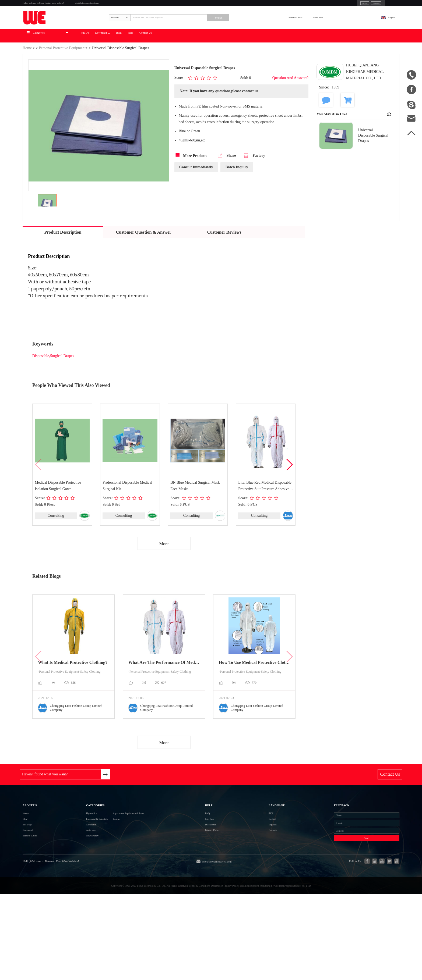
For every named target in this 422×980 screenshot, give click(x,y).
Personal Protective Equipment (62, 70)
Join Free (343, 5)
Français (249, 882)
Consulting (56, 538)
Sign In (323, 5)
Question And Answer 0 (290, 100)
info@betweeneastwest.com (133, 6)
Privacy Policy (213, 882)
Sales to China (35, 892)
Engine (116, 863)
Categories (80, 839)
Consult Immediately (196, 190)
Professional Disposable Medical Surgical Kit (128, 508)
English (385, 31)
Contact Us (236, 58)
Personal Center (311, 31)
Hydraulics (73, 853)
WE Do (130, 58)
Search (269, 31)
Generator (72, 873)
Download (161, 58)
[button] (289, 487)
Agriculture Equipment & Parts (137, 853)
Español (249, 873)
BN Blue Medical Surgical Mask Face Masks (196, 508)
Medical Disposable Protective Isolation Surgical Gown (58, 508)
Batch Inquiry (237, 190)
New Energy (74, 892)
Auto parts (73, 882)
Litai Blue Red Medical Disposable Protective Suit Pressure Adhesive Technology (265, 509)
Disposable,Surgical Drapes (53, 378)
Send (343, 896)
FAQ (205, 853)
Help (210, 58)
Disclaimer (210, 873)
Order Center (352, 31)
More (164, 567)
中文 (246, 853)
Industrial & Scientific (83, 863)
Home (27, 70)
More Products (191, 179)
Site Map (30, 873)
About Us (35, 839)
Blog (189, 58)
